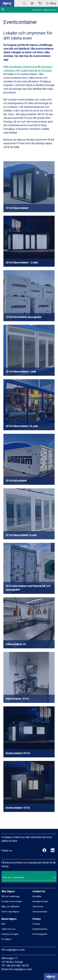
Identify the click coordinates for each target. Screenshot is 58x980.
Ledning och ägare (10, 934)
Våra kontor (38, 907)
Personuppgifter (40, 934)
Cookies (36, 924)
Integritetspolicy (40, 929)
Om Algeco (7, 939)
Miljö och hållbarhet (10, 907)
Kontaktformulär (40, 901)
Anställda (37, 896)
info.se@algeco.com (13, 950)
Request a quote (50, 10)
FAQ (3, 924)
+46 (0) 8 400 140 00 (17, 966)
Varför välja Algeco (10, 912)
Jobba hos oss (8, 929)
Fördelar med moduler (12, 901)
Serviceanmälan (40, 912)
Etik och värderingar (11, 896)
